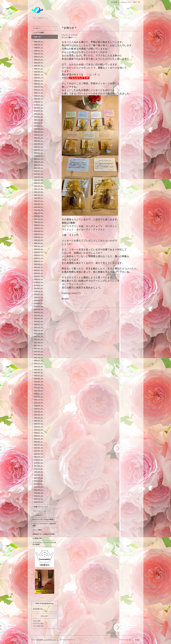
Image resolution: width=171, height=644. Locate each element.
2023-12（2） (39, 120)
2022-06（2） (39, 174)
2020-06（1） (39, 237)
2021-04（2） (39, 210)
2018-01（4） (39, 324)
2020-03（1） (39, 246)
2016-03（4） (39, 388)
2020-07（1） (39, 234)
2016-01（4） (39, 394)
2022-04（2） (39, 177)
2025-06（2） (39, 72)
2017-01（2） (39, 357)
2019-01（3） (39, 288)
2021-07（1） (39, 201)
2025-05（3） (39, 75)
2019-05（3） (39, 276)
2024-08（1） (39, 102)
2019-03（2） (39, 282)
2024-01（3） (39, 117)
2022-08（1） (39, 168)
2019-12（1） (39, 255)
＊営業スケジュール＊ (40, 507)
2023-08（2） (39, 132)
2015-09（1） (39, 406)
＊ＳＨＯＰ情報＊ (39, 33)
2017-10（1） (39, 333)
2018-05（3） (39, 312)
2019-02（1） (39, 285)
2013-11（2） (39, 469)
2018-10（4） (39, 297)
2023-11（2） (39, 123)
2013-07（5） (39, 481)
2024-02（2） (39, 114)
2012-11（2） (39, 502)
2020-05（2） (39, 240)
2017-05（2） (39, 345)
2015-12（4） (39, 397)
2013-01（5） (39, 496)
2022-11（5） (39, 159)
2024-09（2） (39, 99)
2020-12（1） (39, 222)
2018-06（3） (39, 309)
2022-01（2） (39, 183)
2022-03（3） (39, 180)
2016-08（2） (39, 372)
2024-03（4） (39, 111)
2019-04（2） (39, 279)
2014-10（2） (39, 436)
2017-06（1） (39, 342)
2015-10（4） (39, 403)
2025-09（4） (39, 63)
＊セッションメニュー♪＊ (42, 511)
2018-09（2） (39, 300)
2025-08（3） (39, 66)
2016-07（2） (39, 375)
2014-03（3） (39, 457)
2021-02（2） (39, 216)
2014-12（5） (39, 430)
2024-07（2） (39, 105)
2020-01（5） (39, 252)
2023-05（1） (39, 141)
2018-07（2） (39, 306)
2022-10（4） (39, 162)
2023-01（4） (39, 153)
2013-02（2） (39, 493)
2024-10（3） (39, 96)
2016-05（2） (39, 382)
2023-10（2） (39, 126)
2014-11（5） (39, 433)
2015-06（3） (39, 412)
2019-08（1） (39, 267)
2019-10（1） (39, 261)
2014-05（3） (39, 451)
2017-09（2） (39, 336)
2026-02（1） (39, 48)
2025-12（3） (39, 54)
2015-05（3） (39, 415)
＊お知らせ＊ (37, 37)
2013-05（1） (39, 484)
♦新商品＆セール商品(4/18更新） (44, 534)
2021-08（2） (39, 198)
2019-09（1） (39, 264)
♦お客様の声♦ (37, 538)
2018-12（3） (39, 291)
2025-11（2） (39, 57)
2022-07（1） (39, 171)
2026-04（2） (39, 42)
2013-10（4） (39, 472)
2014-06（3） (39, 448)
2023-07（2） (39, 135)
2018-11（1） (39, 294)
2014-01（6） (39, 463)
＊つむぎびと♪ (38, 515)
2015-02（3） (39, 424)
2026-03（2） (39, 45)
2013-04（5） (39, 487)
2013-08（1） (39, 478)
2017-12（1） (39, 327)
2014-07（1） (39, 445)
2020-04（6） (39, 243)
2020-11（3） (39, 225)
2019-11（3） (39, 258)
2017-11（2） (39, 330)
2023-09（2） (39, 129)
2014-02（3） (39, 460)
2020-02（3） (39, 249)
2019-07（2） (39, 270)
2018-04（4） (39, 315)
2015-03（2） (39, 421)
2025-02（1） (39, 84)
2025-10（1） (39, 60)
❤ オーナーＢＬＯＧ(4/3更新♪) (44, 519)
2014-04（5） (39, 454)
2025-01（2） (39, 87)
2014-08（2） (39, 442)
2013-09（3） (39, 475)
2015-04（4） (39, 418)
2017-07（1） (39, 339)
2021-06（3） (39, 204)
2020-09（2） (39, 231)
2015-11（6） (39, 400)
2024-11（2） (39, 93)
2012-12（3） (39, 499)
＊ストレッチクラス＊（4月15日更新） (44, 525)
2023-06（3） (39, 138)
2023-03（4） (39, 147)
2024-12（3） (39, 90)
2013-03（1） (39, 490)
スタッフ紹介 (37, 530)
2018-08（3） (39, 303)
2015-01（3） (39, 427)
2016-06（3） (39, 379)
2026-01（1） (39, 51)
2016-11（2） (39, 363)
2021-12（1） (39, 186)
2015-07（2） (39, 409)
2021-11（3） (39, 189)
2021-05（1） (39, 207)
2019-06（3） (39, 273)
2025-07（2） (39, 69)
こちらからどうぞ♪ (79, 78)
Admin (137, 640)
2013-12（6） (39, 466)
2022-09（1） (39, 165)
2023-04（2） (39, 144)
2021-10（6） (39, 192)
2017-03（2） (39, 351)
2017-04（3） (39, 348)
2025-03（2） (39, 81)
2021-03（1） (39, 213)
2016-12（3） (39, 360)
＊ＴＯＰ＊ (36, 28)
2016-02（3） (39, 391)
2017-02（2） (39, 354)
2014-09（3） (39, 439)
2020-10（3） (39, 228)
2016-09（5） (39, 369)
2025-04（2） (39, 78)
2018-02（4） (39, 321)
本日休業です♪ (38, 609)
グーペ (131, 640)
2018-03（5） (39, 318)
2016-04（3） (39, 385)
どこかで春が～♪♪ (69, 37)
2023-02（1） (39, 150)
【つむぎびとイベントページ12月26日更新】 (44, 544)
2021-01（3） (39, 219)
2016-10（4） (39, 366)
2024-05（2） (39, 108)
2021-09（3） (39, 195)
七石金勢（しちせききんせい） (48, 640)
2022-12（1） (39, 156)
